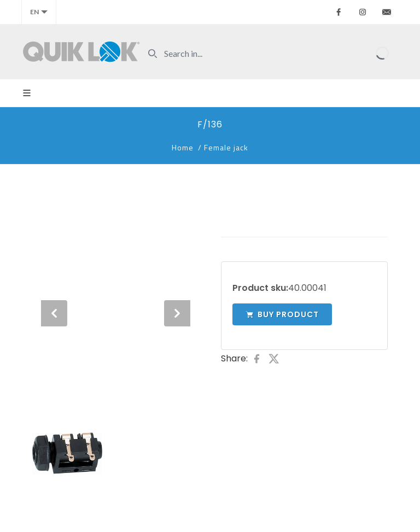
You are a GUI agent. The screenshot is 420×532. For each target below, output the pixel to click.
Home (183, 147)
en (39, 12)
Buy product (282, 314)
